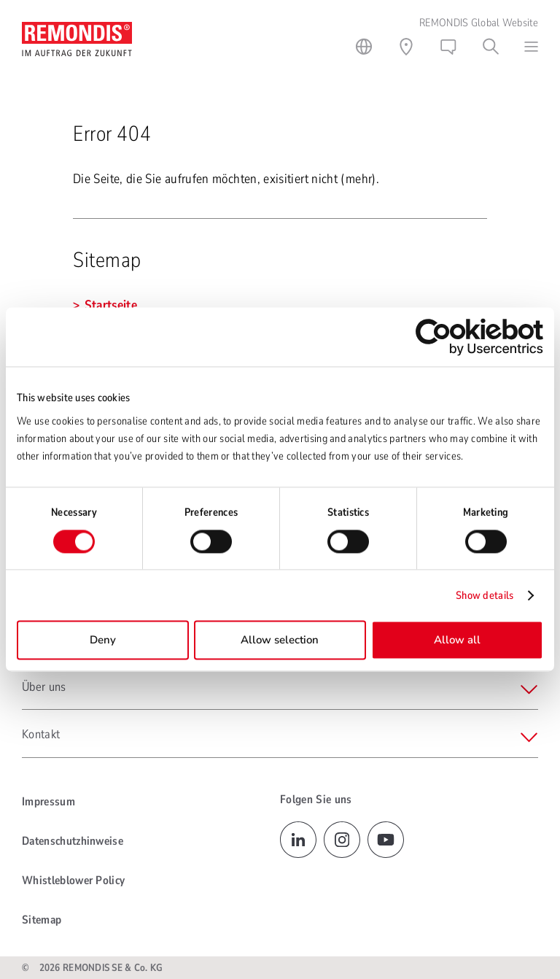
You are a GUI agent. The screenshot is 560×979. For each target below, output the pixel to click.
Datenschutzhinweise (73, 841)
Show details (485, 595)
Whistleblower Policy (73, 881)
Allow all (457, 641)
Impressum (48, 802)
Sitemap (42, 920)
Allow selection (280, 641)
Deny (103, 641)
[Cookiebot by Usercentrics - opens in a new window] (479, 337)
